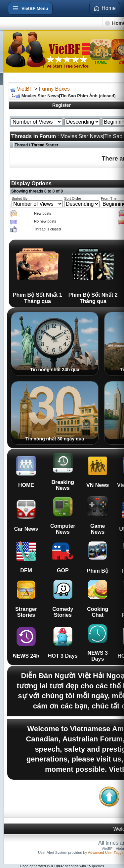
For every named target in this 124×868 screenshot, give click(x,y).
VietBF (25, 89)
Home (105, 8)
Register (62, 105)
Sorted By (20, 198)
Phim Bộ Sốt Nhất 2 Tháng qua (93, 273)
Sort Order (73, 198)
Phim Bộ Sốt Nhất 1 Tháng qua (38, 273)
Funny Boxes (54, 89)
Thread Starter (45, 145)
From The (109, 198)
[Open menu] (30, 8)
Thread (21, 145)
